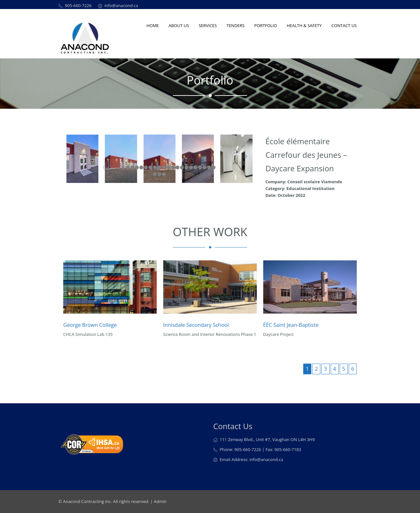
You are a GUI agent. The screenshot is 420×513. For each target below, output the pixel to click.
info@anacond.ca (121, 5)
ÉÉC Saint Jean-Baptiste (291, 325)
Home (153, 25)
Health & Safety (304, 25)
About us (179, 25)
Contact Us (344, 25)
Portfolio (265, 25)
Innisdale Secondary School (196, 325)
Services (208, 25)
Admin (160, 501)
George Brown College (90, 325)
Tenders (235, 25)
